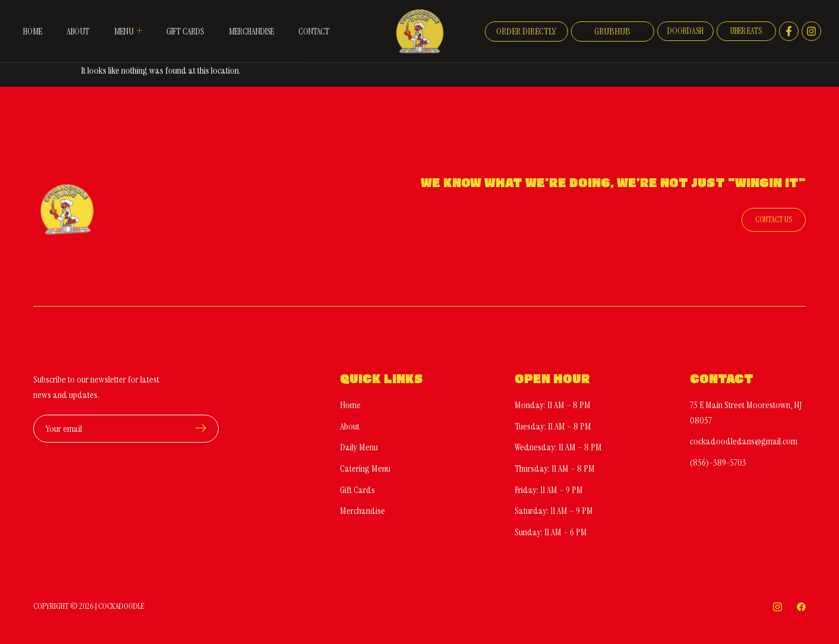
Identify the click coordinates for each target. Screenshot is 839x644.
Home (29, 22)
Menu (127, 22)
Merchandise (256, 22)
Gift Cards (186, 22)
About (75, 22)
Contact (34, 40)
